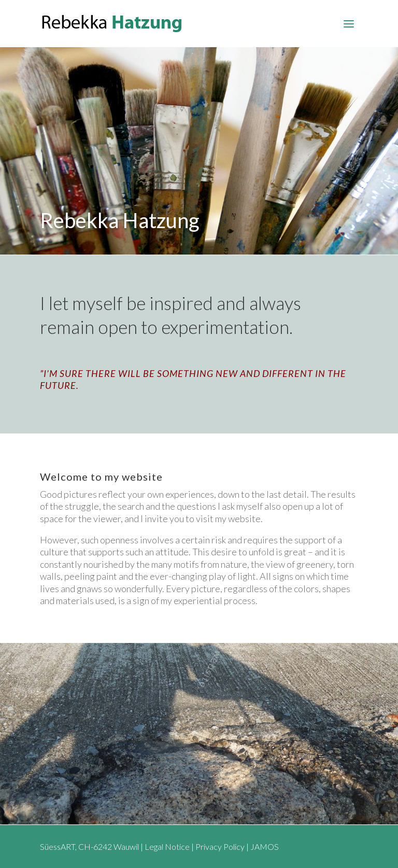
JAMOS (265, 846)
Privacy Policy (220, 846)
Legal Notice (167, 846)
